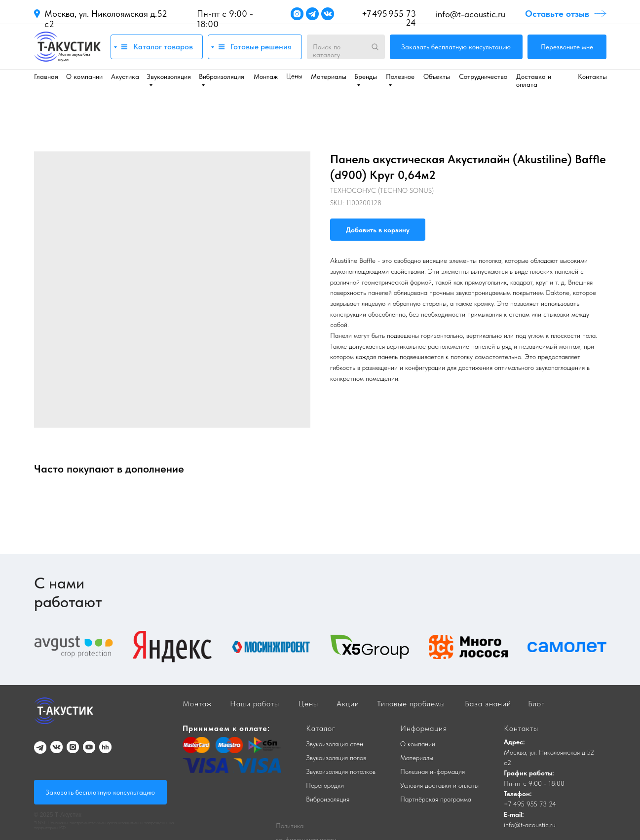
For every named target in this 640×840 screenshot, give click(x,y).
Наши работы (255, 704)
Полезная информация (433, 771)
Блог (536, 704)
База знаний (488, 704)
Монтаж (266, 76)
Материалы (329, 76)
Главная (46, 76)
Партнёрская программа (436, 799)
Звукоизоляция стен (335, 744)
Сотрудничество (483, 76)
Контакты (592, 76)
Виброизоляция (328, 799)
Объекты (437, 76)
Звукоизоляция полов (336, 758)
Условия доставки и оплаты (439, 785)
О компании (84, 76)
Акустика (125, 76)
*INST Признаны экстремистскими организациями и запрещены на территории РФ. (104, 825)
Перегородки (325, 785)
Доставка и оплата (534, 80)
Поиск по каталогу (327, 51)
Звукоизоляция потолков (341, 771)
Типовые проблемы (411, 704)
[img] (67, 47)
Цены (294, 76)
